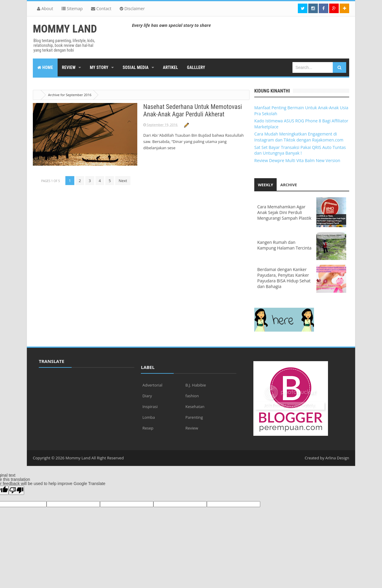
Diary (147, 396)
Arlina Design (337, 458)
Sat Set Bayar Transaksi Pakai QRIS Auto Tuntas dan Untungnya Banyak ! (300, 150)
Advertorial (152, 385)
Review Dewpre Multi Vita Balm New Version (297, 160)
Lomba (149, 417)
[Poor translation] (16, 490)
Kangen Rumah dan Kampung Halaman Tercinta (284, 245)
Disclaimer (132, 9)
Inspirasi (150, 407)
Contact (101, 9)
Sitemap (72, 9)
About (45, 9)
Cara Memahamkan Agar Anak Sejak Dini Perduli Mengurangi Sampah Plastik (284, 212)
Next (123, 181)
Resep (148, 428)
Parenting (194, 417)
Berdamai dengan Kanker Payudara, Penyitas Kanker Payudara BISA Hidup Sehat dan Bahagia (284, 278)
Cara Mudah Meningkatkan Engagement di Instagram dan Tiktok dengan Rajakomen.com (299, 137)
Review (192, 428)
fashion (192, 396)
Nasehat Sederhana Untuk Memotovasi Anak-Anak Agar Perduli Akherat (193, 110)
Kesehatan (195, 407)
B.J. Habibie (196, 385)
